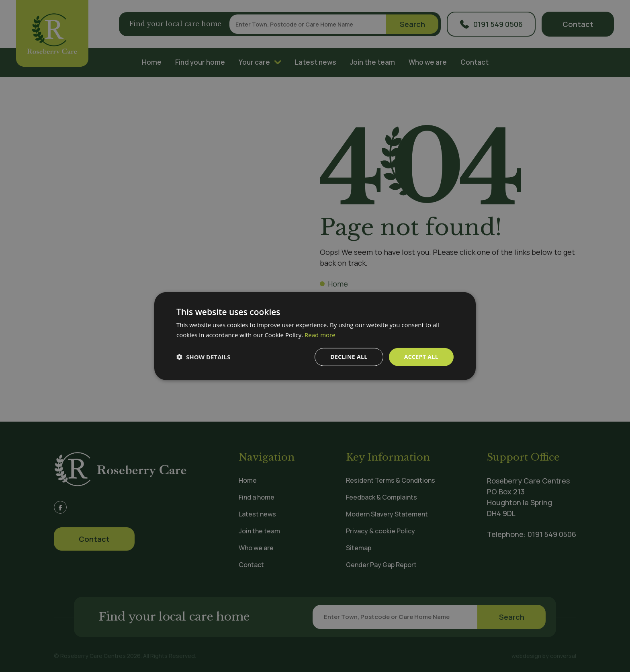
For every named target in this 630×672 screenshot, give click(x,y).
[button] (203, 357)
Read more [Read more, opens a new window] (320, 335)
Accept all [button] (421, 357)
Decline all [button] (349, 357)
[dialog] (315, 336)
